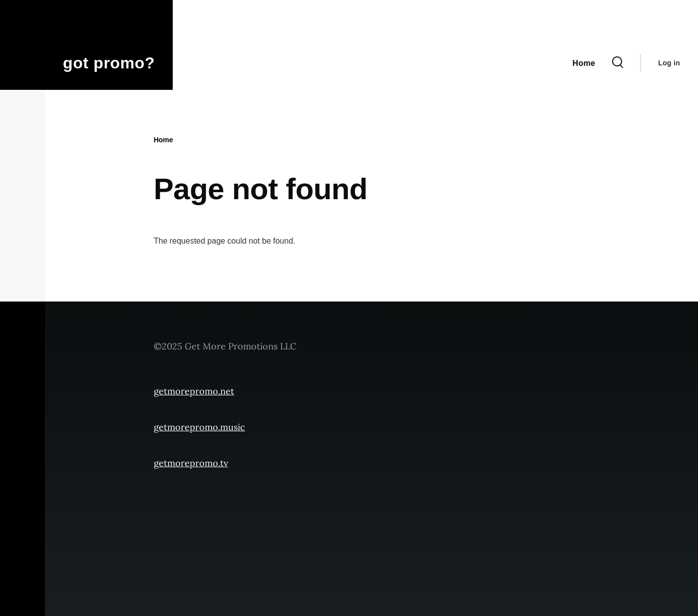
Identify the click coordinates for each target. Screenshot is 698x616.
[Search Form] (618, 63)
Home (164, 140)
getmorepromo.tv (191, 463)
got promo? (109, 63)
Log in (669, 63)
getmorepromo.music (199, 427)
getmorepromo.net (194, 391)
